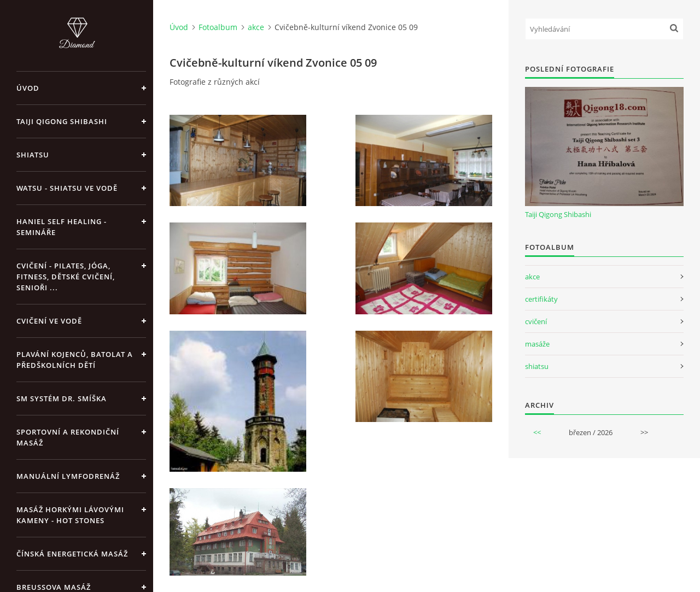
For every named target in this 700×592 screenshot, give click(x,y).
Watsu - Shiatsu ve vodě (67, 188)
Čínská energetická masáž (72, 554)
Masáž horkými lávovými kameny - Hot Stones (70, 515)
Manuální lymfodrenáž (68, 476)
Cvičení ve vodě (49, 321)
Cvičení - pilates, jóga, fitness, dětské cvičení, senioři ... (66, 277)
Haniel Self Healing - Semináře (62, 227)
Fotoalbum (218, 27)
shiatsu (537, 366)
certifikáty (541, 299)
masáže (537, 344)
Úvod (28, 88)
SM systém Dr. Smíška (62, 398)
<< (537, 432)
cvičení (536, 321)
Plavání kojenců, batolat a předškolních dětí (75, 360)
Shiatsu (33, 155)
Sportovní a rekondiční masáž (68, 437)
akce (256, 27)
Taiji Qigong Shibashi (62, 121)
